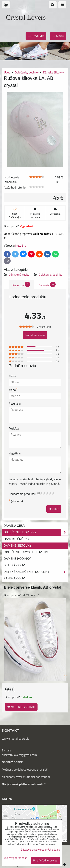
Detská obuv (14, 565)
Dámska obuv (14, 526)
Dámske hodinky (17, 559)
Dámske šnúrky (17, 539)
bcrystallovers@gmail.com (20, 755)
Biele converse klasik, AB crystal (33, 587)
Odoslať (54, 509)
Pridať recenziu (35, 335)
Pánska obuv (14, 578)
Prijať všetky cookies (45, 860)
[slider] (37, 177)
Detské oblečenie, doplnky (36, 572)
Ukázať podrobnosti (16, 858)
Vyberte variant (21, 707)
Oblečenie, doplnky (50, 275)
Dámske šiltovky (19, 275)
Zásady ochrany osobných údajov (40, 850)
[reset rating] (38, 493)
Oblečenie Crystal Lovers (26, 552)
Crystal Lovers (26, 17)
